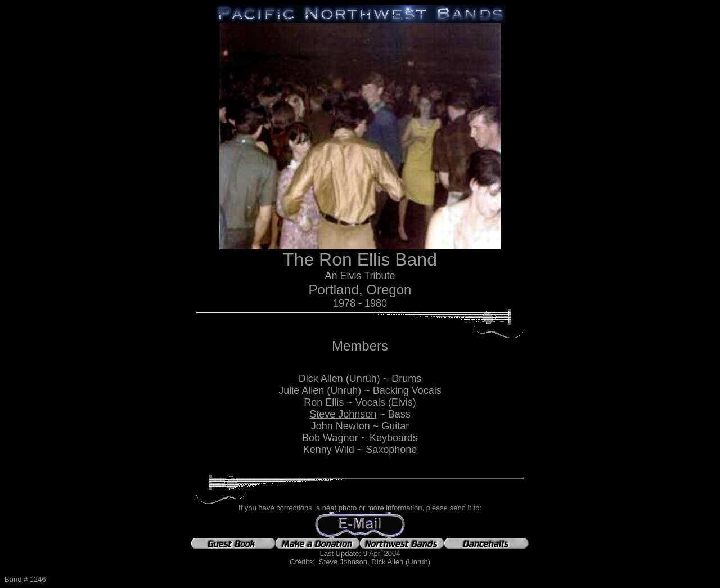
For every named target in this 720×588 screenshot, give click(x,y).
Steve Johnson (343, 414)
